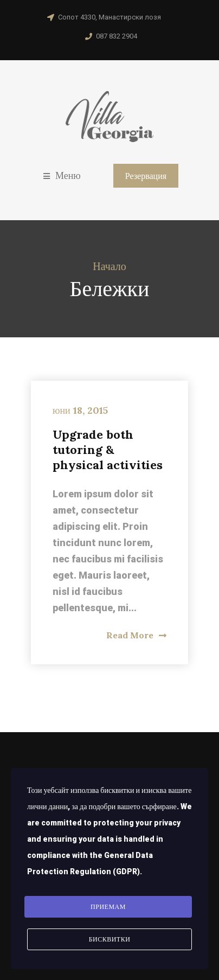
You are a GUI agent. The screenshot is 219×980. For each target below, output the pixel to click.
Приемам (108, 907)
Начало (110, 266)
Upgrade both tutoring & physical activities (108, 450)
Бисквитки (110, 939)
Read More (136, 635)
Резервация (146, 176)
